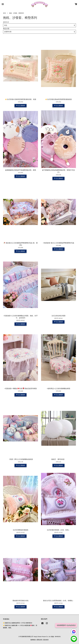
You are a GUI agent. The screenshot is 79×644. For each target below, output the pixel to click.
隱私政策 (39, 640)
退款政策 (46, 640)
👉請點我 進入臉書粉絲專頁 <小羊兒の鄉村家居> (18, 623)
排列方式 (6, 22)
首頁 (4, 13)
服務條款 (33, 640)
